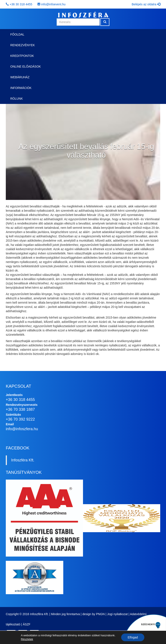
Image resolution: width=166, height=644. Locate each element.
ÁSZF (27, 624)
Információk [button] (21, 88)
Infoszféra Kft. (23, 460)
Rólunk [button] (17, 99)
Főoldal (17, 34)
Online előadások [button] (26, 66)
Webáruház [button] (20, 77)
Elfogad (133, 637)
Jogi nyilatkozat (118, 614)
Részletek (27, 639)
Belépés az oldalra (146, 4)
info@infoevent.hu (53, 4)
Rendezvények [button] (23, 45)
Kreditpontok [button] (22, 56)
